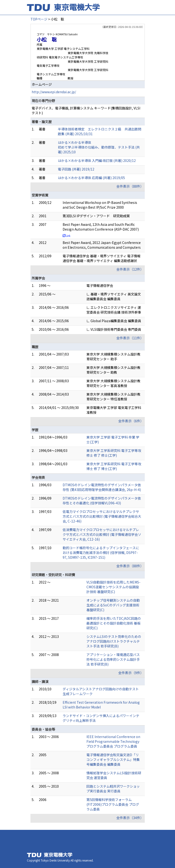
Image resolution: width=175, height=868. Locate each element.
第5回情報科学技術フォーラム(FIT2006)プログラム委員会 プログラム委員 (113, 804)
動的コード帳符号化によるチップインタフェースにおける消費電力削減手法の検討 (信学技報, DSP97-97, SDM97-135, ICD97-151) (101, 553)
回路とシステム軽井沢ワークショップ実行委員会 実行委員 (113, 789)
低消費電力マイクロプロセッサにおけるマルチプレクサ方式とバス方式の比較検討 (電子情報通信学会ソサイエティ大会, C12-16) (102, 534)
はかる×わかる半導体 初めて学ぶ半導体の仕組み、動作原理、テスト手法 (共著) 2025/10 (99, 147)
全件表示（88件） (130, 186)
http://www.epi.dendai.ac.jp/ (54, 92)
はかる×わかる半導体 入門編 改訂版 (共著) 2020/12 (97, 160)
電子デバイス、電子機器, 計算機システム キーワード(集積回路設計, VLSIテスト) (86, 110)
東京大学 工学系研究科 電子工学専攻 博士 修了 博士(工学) (114, 466)
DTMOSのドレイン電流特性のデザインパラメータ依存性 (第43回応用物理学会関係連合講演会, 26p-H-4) (102, 487)
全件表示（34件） (130, 818)
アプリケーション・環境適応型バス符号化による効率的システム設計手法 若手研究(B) (113, 659)
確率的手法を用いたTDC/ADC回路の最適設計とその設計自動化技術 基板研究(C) (114, 623)
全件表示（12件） (130, 269)
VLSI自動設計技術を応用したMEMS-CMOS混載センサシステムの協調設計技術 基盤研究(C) (113, 587)
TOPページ (39, 19)
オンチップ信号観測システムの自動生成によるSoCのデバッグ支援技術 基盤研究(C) (113, 605)
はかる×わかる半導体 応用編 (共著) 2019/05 (91, 178)
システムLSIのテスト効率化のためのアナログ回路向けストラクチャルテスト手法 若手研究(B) (114, 641)
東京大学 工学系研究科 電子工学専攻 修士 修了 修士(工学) (114, 453)
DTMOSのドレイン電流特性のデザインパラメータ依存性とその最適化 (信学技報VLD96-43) (102, 501)
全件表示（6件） (131, 421)
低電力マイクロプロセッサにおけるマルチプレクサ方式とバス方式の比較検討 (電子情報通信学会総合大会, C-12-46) (102, 516)
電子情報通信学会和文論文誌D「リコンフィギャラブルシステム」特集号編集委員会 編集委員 (113, 759)
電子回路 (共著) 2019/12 (76, 169)
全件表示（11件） (130, 338)
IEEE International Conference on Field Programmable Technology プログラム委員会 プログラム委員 (113, 741)
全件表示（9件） (131, 673)
